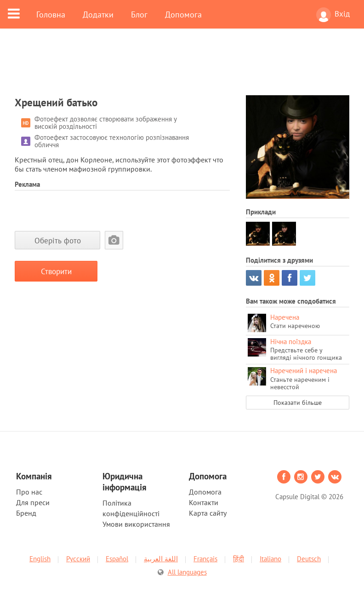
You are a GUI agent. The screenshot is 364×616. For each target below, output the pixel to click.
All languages (187, 572)
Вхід (333, 15)
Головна (51, 14)
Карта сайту (208, 513)
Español (117, 559)
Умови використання (136, 524)
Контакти (204, 502)
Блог (139, 14)
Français (205, 559)
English (40, 559)
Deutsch (309, 559)
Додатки (98, 14)
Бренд (26, 513)
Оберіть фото (58, 240)
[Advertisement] (182, 68)
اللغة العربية (161, 559)
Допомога (183, 14)
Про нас (29, 492)
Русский (78, 559)
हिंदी (239, 559)
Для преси (33, 502)
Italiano (270, 559)
